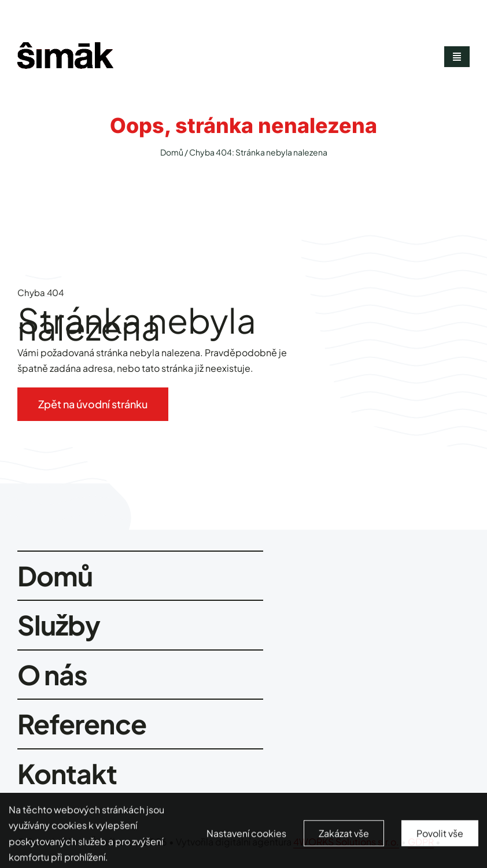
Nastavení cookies (246, 838)
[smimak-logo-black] (65, 47)
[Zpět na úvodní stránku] (93, 404)
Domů (172, 152)
